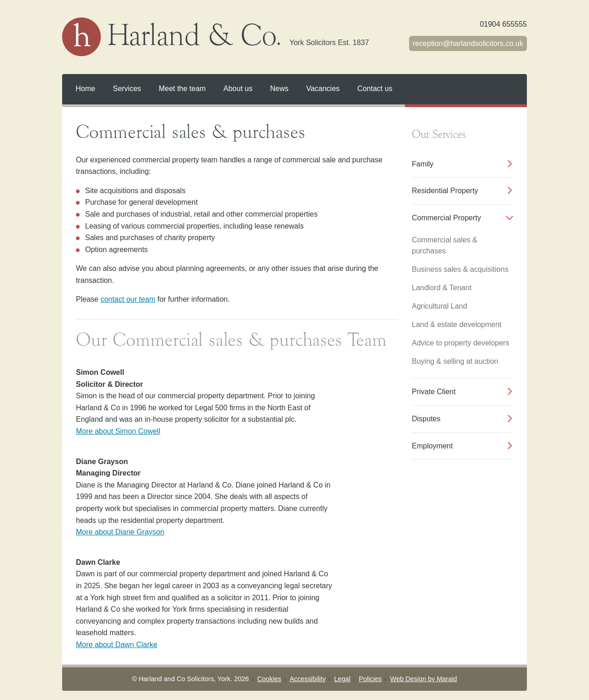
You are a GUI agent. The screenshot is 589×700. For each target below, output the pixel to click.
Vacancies (323, 89)
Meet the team (182, 89)
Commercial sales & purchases (445, 245)
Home (85, 89)
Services (127, 89)
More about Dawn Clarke (117, 645)
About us (238, 89)
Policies (370, 679)
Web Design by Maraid (424, 679)
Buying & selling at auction (455, 361)
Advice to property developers (461, 343)
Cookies (269, 679)
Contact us (375, 89)
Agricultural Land (439, 306)
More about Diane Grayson (120, 532)
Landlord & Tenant (442, 288)
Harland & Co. (239, 37)
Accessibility (307, 679)
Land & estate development (457, 324)
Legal (342, 679)
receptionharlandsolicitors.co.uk (468, 43)
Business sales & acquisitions (460, 269)
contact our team (128, 299)
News (279, 89)
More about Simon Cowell (118, 431)
